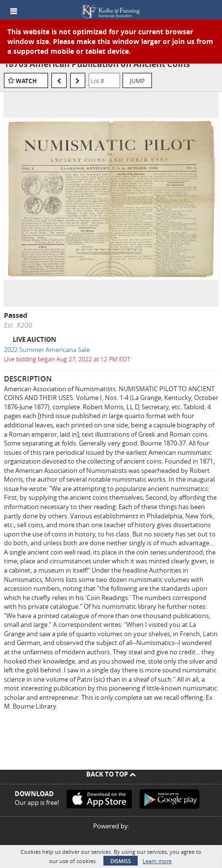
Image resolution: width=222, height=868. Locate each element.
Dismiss (121, 861)
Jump (137, 81)
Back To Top (111, 774)
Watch (26, 81)
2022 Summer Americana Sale (47, 350)
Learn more (157, 861)
